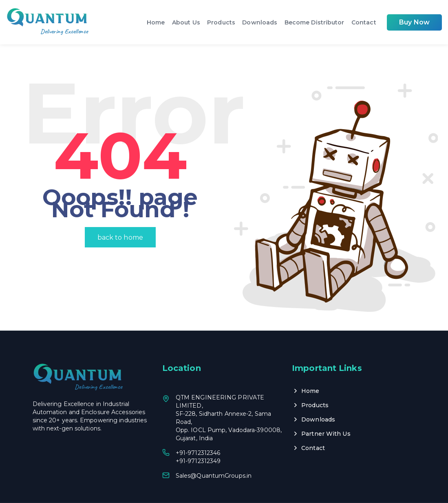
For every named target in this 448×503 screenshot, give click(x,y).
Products (223, 22)
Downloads (261, 22)
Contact (364, 22)
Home (159, 22)
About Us (189, 22)
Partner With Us (326, 412)
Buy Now (414, 22)
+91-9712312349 (198, 439)
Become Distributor (315, 22)
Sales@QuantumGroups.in (214, 454)
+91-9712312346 (198, 431)
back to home (120, 216)
